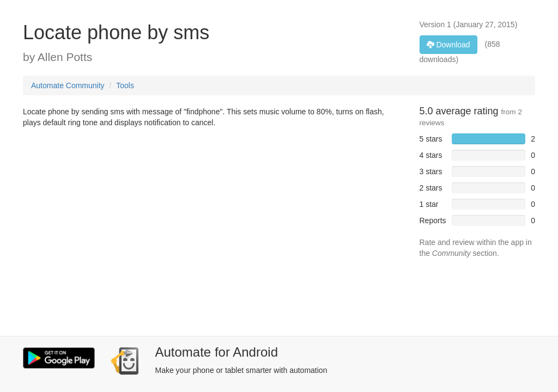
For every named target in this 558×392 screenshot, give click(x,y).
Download (448, 45)
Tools (125, 85)
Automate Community (68, 85)
